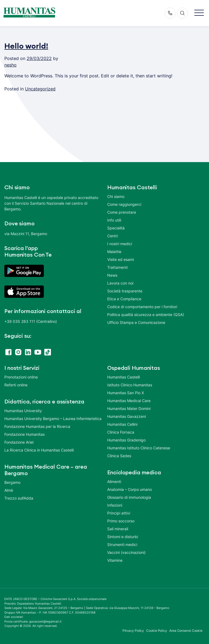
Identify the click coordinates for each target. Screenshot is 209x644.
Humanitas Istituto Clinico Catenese (139, 448)
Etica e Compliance (124, 299)
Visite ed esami (121, 259)
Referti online (16, 385)
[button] (199, 13)
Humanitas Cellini (122, 424)
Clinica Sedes (119, 456)
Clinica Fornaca (121, 432)
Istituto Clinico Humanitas (130, 385)
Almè (9, 490)
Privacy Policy (133, 631)
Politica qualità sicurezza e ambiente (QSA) (146, 315)
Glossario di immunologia (129, 497)
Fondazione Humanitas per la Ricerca (37, 426)
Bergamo (12, 482)
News (112, 275)
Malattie (114, 252)
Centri (113, 236)
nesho (10, 65)
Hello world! (26, 46)
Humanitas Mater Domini (129, 408)
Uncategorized (40, 89)
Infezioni (115, 505)
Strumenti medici (122, 544)
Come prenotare (122, 212)
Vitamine (115, 560)
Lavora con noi (120, 283)
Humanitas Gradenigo (126, 440)
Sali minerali (118, 529)
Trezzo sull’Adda (19, 498)
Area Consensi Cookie (186, 631)
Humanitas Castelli (124, 377)
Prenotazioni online (21, 377)
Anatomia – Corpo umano (130, 489)
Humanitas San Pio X (126, 393)
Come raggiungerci (124, 204)
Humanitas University (23, 411)
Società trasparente (125, 291)
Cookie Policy (157, 631)
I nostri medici (120, 244)
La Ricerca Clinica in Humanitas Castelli (39, 450)
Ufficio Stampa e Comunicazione (136, 322)
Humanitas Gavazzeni (127, 416)
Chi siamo (116, 196)
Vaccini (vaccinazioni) (126, 552)
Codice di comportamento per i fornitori (142, 307)
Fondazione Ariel (19, 442)
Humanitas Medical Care (129, 401)
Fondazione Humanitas (24, 434)
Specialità (116, 228)
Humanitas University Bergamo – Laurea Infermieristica (53, 419)
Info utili (114, 220)
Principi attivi (119, 513)
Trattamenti (117, 267)
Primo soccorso (121, 521)
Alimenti (114, 482)
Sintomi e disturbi (123, 537)
